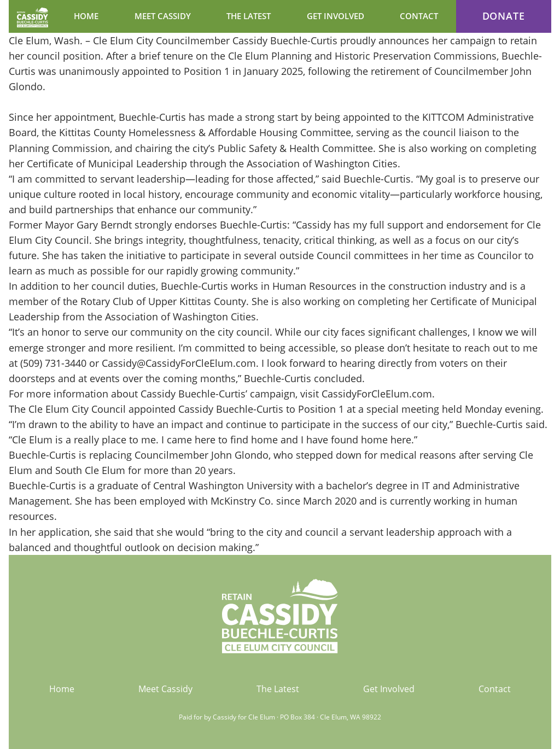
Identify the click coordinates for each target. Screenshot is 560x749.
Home (62, 689)
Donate (504, 16)
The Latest (278, 689)
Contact (495, 689)
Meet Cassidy (165, 689)
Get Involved (389, 689)
